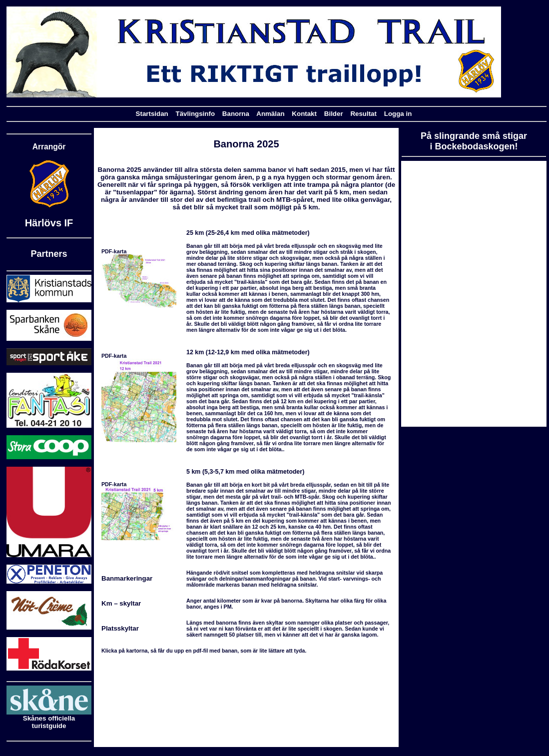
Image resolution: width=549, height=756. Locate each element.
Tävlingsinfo (196, 114)
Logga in (398, 114)
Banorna (236, 114)
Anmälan (270, 114)
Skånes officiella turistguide (49, 719)
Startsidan (152, 114)
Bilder (334, 114)
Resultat (363, 114)
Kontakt (304, 114)
